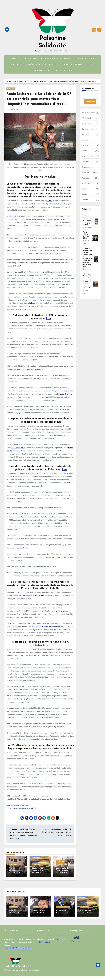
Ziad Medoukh (62, 869)
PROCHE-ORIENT (33, 58)
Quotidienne (62, 943)
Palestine (11, 89)
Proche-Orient (88, 184)
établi (15, 482)
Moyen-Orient (87, 156)
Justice (85, 140)
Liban (67, 911)
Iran (46, 911)
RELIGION (90, 64)
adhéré (41, 277)
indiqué (32, 308)
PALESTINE (16, 58)
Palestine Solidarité (18, 970)
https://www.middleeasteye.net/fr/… (22, 813)
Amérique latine (88, 124)
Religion (85, 194)
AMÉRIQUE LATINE (37, 64)
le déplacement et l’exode (34, 601)
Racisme (85, 189)
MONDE (68, 58)
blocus (41, 462)
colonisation (59, 616)
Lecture (85, 145)
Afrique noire (87, 118)
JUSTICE (53, 64)
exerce (9, 311)
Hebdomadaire (44, 946)
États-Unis (38, 911)
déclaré (49, 206)
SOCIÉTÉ (56, 70)
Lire (48, 324)
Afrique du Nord (88, 113)
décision (12, 221)
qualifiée (15, 246)
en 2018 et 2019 (18, 453)
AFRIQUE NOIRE (18, 64)
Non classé (86, 162)
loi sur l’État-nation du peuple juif (46, 632)
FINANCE (68, 70)
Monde (84, 151)
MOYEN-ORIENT (52, 58)
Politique (85, 178)
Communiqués (88, 129)
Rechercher (88, 89)
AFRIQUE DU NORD (84, 58)
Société (85, 200)
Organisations (87, 167)
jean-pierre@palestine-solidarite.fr (18, 952)
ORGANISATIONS (40, 70)
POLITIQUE (66, 64)
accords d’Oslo (66, 399)
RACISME (79, 64)
